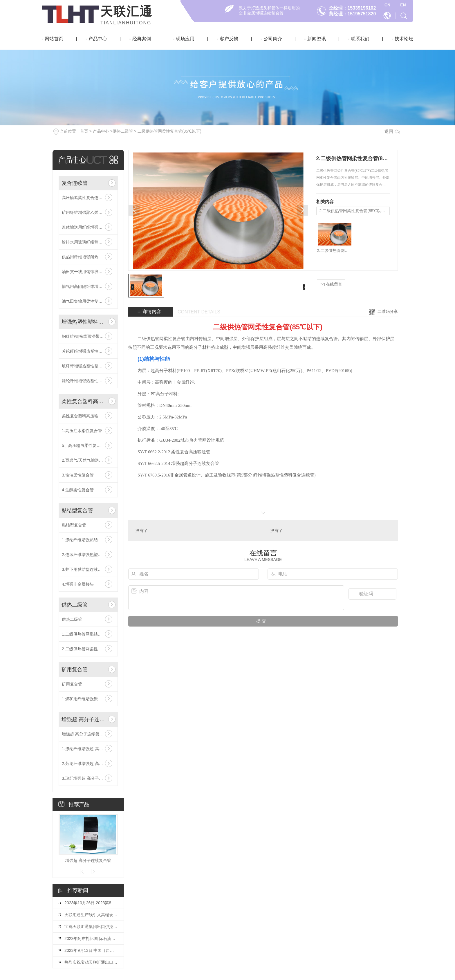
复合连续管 (75, 183)
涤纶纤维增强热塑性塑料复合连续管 (88, 381)
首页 (84, 131)
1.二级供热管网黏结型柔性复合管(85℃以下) (88, 634)
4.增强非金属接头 (78, 584)
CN (387, 5)
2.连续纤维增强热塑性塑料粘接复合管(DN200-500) (88, 555)
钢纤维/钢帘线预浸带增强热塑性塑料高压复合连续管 (88, 336)
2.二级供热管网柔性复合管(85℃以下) (88, 649)
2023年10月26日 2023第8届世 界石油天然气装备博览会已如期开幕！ (91, 903)
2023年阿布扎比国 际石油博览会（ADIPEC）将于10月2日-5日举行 (91, 939)
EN (403, 5)
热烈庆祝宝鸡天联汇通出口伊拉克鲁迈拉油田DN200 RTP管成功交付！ (91, 962)
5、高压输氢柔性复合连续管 (87, 445)
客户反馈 (229, 39)
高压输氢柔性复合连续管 (84, 198)
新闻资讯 (317, 39)
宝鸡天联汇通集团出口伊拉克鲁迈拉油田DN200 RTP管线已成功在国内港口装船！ (91, 927)
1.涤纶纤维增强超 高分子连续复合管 (88, 749)
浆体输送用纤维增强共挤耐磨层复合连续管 (88, 227)
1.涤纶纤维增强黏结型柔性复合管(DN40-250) (88, 540)
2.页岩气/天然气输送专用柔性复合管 (88, 460)
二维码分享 (388, 311)
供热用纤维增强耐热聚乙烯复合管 (88, 257)
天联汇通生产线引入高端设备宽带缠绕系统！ (91, 915)
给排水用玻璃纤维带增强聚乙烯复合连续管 (88, 242)
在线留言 (331, 284)
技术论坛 (404, 39)
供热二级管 (123, 131)
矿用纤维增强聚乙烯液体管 (86, 212)
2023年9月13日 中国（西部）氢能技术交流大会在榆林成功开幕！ (91, 950)
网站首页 (54, 39)
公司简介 (273, 39)
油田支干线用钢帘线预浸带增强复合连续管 (88, 272)
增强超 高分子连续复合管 (84, 719)
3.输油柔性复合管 (78, 475)
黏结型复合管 (77, 510)
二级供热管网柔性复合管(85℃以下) (169, 131)
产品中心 (98, 39)
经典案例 (142, 39)
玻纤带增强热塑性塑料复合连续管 (88, 366)
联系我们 (360, 39)
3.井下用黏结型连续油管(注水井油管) (88, 569)
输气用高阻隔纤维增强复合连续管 (88, 286)
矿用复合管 (75, 669)
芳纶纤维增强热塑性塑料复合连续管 (88, 351)
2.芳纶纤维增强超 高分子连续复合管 (88, 764)
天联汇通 (127, 11)
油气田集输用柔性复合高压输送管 (88, 301)
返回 (392, 131)
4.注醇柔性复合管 (78, 490)
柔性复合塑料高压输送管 (84, 401)
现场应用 (185, 39)
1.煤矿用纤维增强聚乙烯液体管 (88, 699)
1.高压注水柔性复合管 (82, 431)
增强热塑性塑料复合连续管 (84, 322)
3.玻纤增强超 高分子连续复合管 (88, 778)
